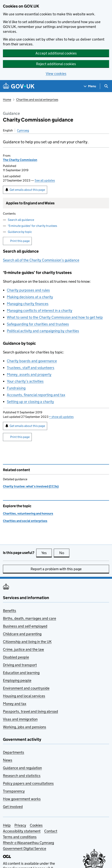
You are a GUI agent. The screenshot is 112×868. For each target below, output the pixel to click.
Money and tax (15, 704)
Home (7, 100)
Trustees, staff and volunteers (31, 368)
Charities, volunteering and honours (28, 513)
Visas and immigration (20, 719)
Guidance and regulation (22, 768)
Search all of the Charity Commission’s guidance (41, 260)
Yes (47, 553)
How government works (22, 799)
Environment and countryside (26, 688)
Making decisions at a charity (30, 297)
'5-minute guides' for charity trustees (32, 226)
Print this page (20, 241)
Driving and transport (20, 665)
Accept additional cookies (56, 53)
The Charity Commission (20, 160)
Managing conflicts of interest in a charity (40, 310)
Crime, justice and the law (23, 649)
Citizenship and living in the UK (27, 642)
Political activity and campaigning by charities (43, 331)
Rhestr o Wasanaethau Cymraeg (28, 843)
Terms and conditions (20, 837)
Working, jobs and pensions (25, 727)
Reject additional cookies (56, 64)
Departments (14, 752)
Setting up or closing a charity (30, 402)
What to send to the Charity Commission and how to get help (55, 317)
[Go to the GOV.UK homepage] (19, 86)
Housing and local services (24, 696)
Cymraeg (23, 130)
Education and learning (21, 673)
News (8, 760)
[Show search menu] (106, 86)
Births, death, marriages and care (30, 618)
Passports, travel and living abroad (30, 711)
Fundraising (16, 388)
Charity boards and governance (32, 361)
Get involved (13, 807)
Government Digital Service (25, 849)
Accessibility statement (22, 831)
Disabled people (16, 657)
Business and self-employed (25, 626)
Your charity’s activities (25, 381)
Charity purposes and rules (28, 290)
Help (7, 825)
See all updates (45, 180)
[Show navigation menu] (90, 86)
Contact (51, 831)
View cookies (56, 74)
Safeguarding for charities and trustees (38, 324)
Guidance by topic (20, 232)
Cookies (36, 825)
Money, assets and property (29, 374)
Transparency (14, 791)
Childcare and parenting (22, 634)
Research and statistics (22, 776)
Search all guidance (21, 220)
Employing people (17, 680)
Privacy (20, 825)
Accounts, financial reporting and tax (36, 395)
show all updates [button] (61, 417)
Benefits (10, 611)
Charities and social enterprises (37, 100)
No (64, 553)
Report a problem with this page (56, 569)
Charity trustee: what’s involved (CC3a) (31, 486)
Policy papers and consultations (28, 783)
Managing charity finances (28, 304)
